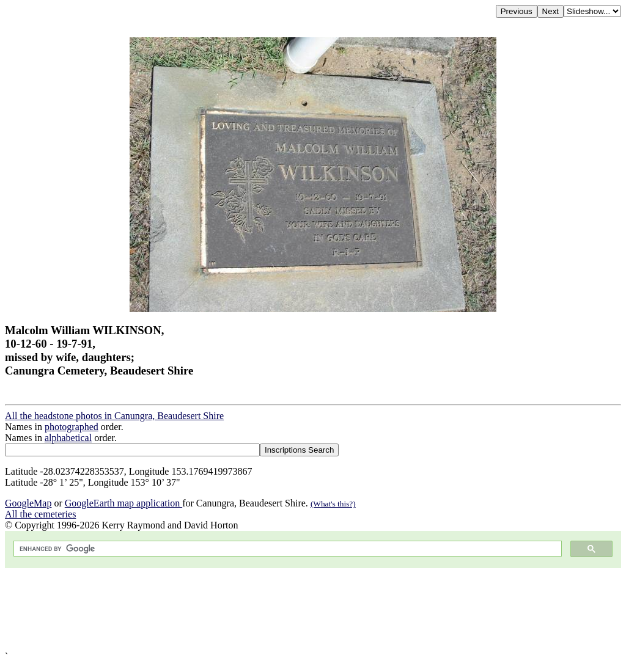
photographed (72, 427)
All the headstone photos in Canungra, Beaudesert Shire (114, 416)
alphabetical (68, 438)
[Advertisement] (313, 610)
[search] (286, 549)
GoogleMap (28, 503)
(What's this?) (333, 504)
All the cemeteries (40, 514)
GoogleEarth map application (123, 503)
